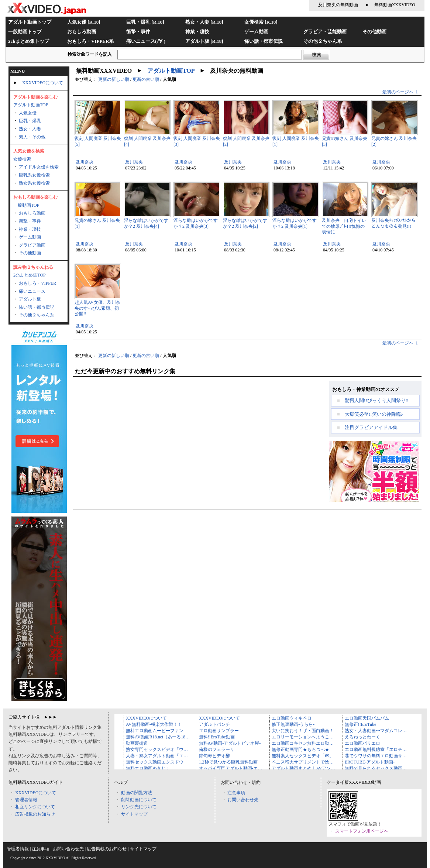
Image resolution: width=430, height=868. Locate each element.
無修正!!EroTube (361, 724)
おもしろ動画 (82, 32)
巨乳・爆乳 (30, 121)
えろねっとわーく (362, 737)
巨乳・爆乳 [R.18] (145, 22)
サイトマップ (134, 814)
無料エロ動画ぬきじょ (148, 768)
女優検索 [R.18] (261, 22)
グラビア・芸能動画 (325, 32)
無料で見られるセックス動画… (376, 768)
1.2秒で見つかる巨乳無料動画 (228, 762)
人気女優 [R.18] (84, 22)
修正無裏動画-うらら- (293, 724)
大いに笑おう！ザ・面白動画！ (303, 731)
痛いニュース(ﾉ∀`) (146, 41)
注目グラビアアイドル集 (371, 427)
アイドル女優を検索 (39, 167)
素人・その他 (32, 137)
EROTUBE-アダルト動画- (370, 762)
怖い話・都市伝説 (264, 41)
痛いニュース (32, 291)
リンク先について (139, 807)
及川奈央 (85, 162)
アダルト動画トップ (30, 22)
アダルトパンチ (214, 724)
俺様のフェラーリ (217, 749)
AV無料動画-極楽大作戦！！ (154, 724)
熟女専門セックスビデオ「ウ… (157, 749)
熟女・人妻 (30, 129)
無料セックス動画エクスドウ (155, 762)
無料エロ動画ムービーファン (155, 731)
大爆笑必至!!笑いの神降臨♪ (374, 414)
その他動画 (374, 32)
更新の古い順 (146, 79)
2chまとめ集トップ (29, 41)
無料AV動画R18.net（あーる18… (158, 737)
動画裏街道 (137, 743)
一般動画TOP (26, 205)
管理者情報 (26, 800)
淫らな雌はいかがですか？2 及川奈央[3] (196, 223)
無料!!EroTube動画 (217, 737)
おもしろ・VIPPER (37, 283)
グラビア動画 (32, 245)
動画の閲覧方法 (137, 793)
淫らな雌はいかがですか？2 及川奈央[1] (295, 223)
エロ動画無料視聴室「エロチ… (376, 749)
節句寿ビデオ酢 (214, 756)
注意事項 (236, 793)
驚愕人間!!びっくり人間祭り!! (377, 400)
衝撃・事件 (138, 32)
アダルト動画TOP (31, 105)
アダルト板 (30, 299)
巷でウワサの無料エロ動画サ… (376, 756)
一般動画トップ (25, 32)
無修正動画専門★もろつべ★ (300, 749)
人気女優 (28, 113)
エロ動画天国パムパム (367, 718)
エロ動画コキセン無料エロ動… (303, 743)
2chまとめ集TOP (30, 275)
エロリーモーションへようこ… (303, 737)
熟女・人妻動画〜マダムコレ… (376, 731)
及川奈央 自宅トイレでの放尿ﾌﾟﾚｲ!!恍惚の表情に (344, 226)
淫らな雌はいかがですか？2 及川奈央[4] (146, 223)
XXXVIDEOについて (43, 83)
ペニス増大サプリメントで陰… (303, 762)
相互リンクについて (35, 807)
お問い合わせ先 (243, 800)
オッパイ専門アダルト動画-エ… (231, 768)
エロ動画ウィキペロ (292, 718)
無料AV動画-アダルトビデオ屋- (230, 743)
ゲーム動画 (256, 32)
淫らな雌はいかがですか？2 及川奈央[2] (245, 223)
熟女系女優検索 (34, 183)
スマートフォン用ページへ (362, 831)
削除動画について (139, 800)
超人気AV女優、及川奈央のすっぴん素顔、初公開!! (97, 308)
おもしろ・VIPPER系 (90, 41)
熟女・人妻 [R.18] (204, 22)
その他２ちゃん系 (323, 41)
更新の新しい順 (114, 79)
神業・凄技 (197, 32)
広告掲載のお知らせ (35, 814)
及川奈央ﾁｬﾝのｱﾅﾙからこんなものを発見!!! (393, 223)
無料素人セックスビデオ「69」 (303, 756)
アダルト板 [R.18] (204, 41)
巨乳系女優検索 (34, 175)
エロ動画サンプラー (219, 731)
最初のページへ (398, 92)
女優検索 (22, 159)
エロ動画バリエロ (362, 743)
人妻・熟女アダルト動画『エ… (157, 756)
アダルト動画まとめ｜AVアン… (303, 768)
